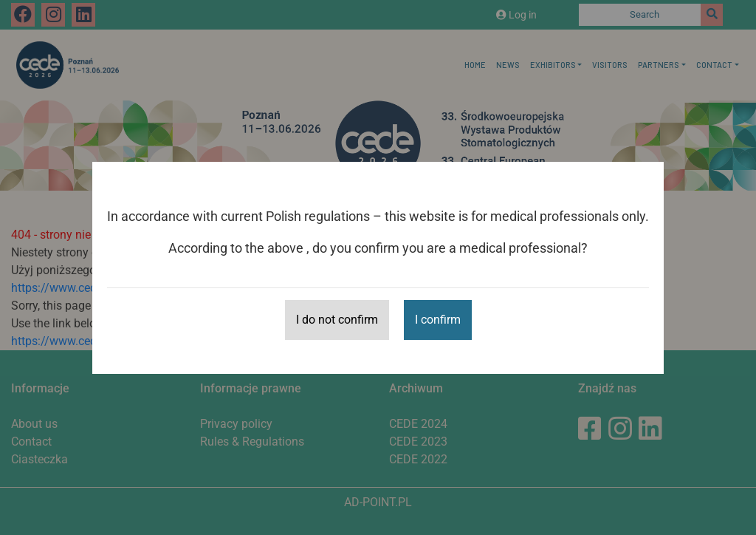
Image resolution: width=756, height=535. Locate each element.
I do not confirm (337, 320)
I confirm (438, 320)
